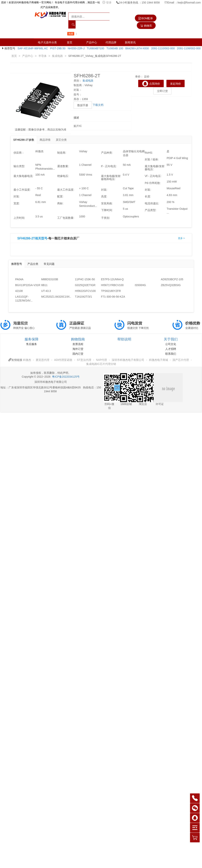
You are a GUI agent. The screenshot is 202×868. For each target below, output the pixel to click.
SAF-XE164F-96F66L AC (32, 48)
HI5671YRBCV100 (112, 285)
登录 (107, 3)
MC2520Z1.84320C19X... (54, 297)
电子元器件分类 (47, 42)
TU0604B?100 (95, 48)
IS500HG (140, 285)
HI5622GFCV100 (85, 291)
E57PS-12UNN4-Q (112, 279)
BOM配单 (146, 18)
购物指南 (78, 339)
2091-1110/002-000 (162, 48)
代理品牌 (111, 42)
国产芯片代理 (181, 360)
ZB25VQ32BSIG (171, 285)
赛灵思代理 (43, 360)
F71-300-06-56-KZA (113, 297)
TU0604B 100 (114, 48)
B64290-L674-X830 (136, 48)
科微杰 (27, 360)
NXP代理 (102, 360)
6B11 (44, 285)
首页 (70, 42)
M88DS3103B (50, 279)
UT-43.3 (46, 291)
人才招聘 (171, 349)
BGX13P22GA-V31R (28, 285)
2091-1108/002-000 (188, 48)
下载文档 (98, 105)
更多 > (181, 238)
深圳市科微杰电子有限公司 (128, 360)
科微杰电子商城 (159, 360)
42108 (19, 291)
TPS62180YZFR (111, 291)
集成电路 (57, 56)
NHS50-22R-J (75, 48)
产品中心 (92, 42)
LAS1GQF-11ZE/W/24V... (24, 299)
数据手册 (83, 105)
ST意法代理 (84, 360)
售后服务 (32, 344)
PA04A (19, 279)
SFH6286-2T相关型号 (32, 238)
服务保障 (32, 339)
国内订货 (78, 354)
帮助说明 (124, 339)
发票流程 (78, 344)
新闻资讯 (130, 42)
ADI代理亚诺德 (63, 360)
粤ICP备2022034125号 (66, 377)
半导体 (43, 56)
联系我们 (171, 354)
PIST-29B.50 (57, 48)
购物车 (146, 26)
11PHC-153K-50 (85, 279)
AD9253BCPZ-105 (172, 279)
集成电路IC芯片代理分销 (101, 364)
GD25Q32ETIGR (85, 285)
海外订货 (78, 349)
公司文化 (171, 344)
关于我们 (171, 339)
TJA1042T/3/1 (84, 297)
